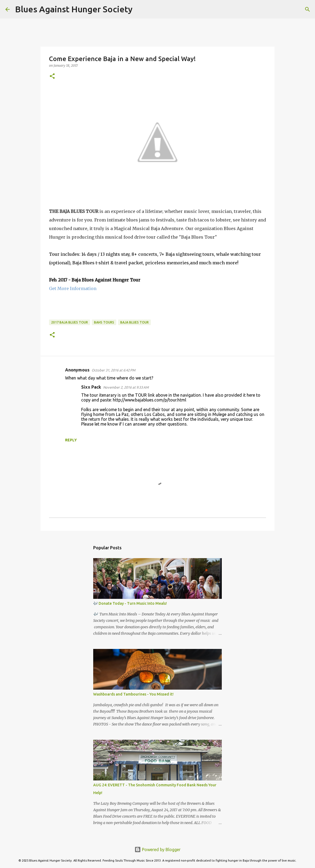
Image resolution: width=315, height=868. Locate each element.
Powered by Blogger (157, 850)
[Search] (140, 9)
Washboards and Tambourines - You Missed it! (133, 694)
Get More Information (73, 288)
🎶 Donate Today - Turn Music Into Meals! (130, 603)
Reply (71, 440)
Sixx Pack (91, 387)
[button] (52, 76)
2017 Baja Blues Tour (70, 322)
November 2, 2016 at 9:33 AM (126, 387)
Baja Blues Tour (134, 322)
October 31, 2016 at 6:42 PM (113, 370)
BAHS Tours (104, 322)
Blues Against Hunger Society (74, 9)
